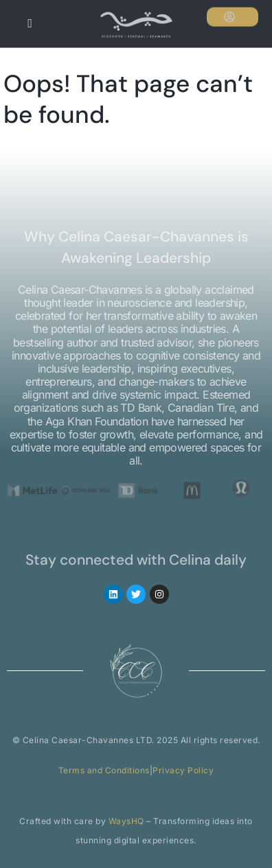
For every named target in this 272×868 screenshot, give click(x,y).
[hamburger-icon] (29, 24)
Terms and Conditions (104, 770)
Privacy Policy (183, 770)
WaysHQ (126, 821)
